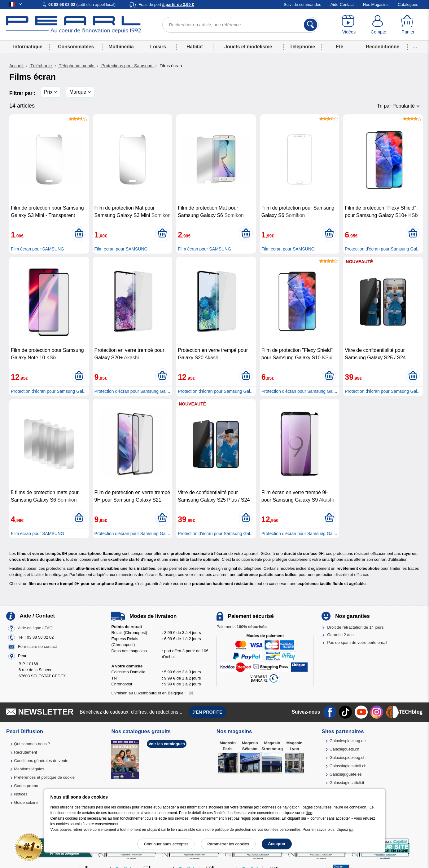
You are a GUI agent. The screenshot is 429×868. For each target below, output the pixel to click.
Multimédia (121, 47)
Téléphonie (302, 47)
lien (309, 813)
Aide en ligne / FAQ (35, 628)
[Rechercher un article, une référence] (240, 25)
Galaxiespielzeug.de (348, 741)
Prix (48, 92)
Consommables (76, 47)
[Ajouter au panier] (79, 233)
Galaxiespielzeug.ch (348, 757)
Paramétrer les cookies (228, 844)
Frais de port (166, 4)
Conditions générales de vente (41, 761)
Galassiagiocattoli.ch (348, 766)
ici (351, 830)
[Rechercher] (311, 25)
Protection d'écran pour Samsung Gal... (383, 249)
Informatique (28, 47)
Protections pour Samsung (127, 66)
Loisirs (158, 47)
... (415, 47)
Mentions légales (29, 769)
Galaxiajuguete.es (346, 774)
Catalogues (408, 4)
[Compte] (378, 25)
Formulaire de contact (37, 647)
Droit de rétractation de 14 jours (355, 627)
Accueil (17, 66)
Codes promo (26, 786)
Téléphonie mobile (77, 66)
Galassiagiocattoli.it (347, 783)
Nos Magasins (376, 4)
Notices (21, 794)
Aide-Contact (342, 4)
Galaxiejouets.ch (344, 749)
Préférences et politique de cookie (44, 777)
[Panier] (408, 25)
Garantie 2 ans (340, 635)
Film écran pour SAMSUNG (37, 249)
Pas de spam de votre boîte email (357, 642)
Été (339, 47)
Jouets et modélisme (248, 47)
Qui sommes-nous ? (32, 744)
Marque (78, 92)
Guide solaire (26, 802)
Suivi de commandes (302, 4)
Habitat (195, 47)
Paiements (242, 627)
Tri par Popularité (396, 106)
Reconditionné (383, 47)
